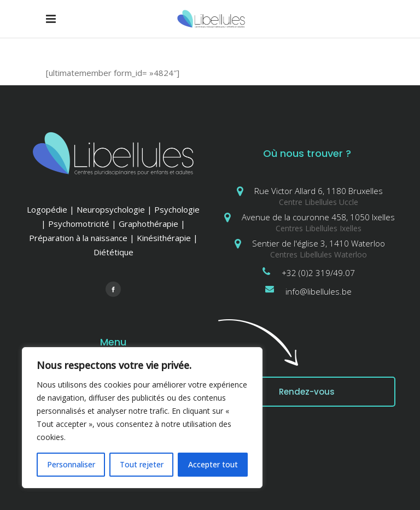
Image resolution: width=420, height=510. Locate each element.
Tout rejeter (142, 464)
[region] (142, 418)
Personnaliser (71, 464)
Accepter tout (213, 464)
